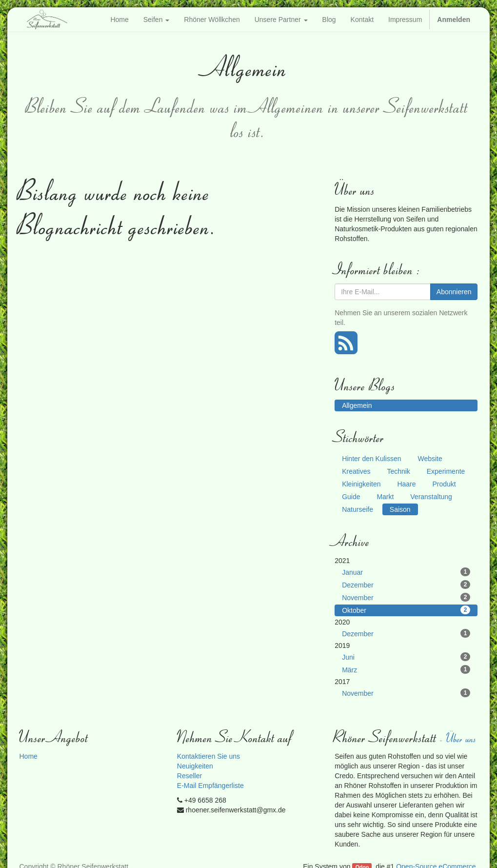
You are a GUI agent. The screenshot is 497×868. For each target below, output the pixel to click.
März (406, 669)
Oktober (406, 610)
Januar (406, 572)
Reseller (189, 776)
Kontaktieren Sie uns (209, 756)
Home (28, 756)
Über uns (462, 738)
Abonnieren (454, 292)
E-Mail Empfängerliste (210, 786)
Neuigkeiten (195, 766)
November (406, 597)
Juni (406, 657)
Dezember (406, 585)
